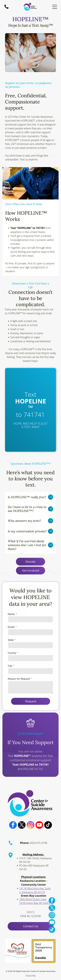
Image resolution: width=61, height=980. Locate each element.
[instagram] (30, 828)
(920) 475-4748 (38, 846)
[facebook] (13, 828)
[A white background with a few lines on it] (7, 8)
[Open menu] (55, 7)
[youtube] (39, 828)
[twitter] (22, 828)
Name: (11, 614)
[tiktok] (48, 828)
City (10, 666)
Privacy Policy (31, 978)
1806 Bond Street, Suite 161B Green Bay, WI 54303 (35, 904)
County (12, 653)
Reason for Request (19, 679)
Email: (11, 627)
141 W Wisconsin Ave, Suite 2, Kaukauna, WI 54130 (35, 893)
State (11, 640)
